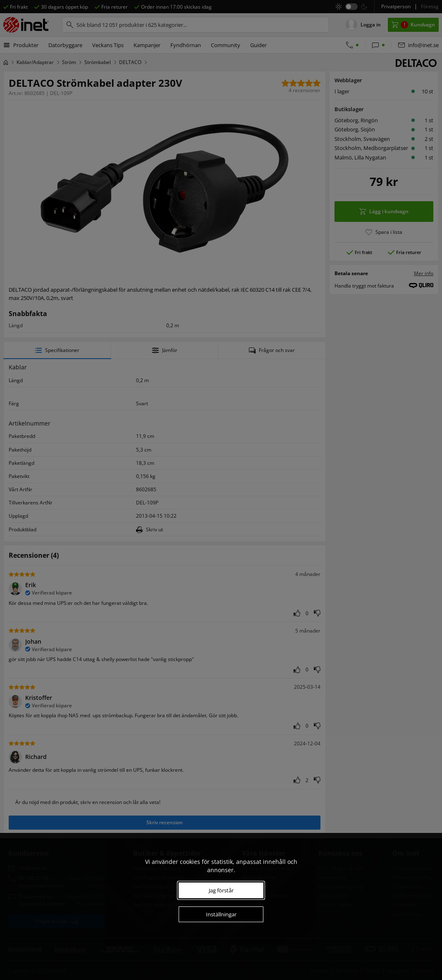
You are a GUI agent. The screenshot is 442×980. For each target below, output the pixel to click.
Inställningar (221, 914)
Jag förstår (221, 890)
